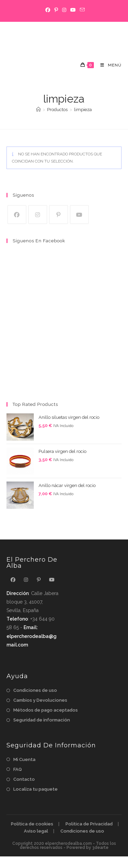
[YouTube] (73, 10)
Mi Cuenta (24, 759)
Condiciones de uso (35, 690)
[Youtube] (79, 215)
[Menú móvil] (108, 65)
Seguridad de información (42, 720)
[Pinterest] (56, 10)
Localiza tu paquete (35, 789)
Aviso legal (36, 831)
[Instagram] (64, 10)
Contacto (24, 779)
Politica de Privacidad (89, 824)
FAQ (18, 769)
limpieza (83, 110)
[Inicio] (38, 110)
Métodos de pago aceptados (46, 710)
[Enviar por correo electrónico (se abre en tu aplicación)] (81, 10)
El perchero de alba (44, 36)
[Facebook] (48, 10)
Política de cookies (32, 824)
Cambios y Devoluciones (40, 700)
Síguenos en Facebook (39, 241)
